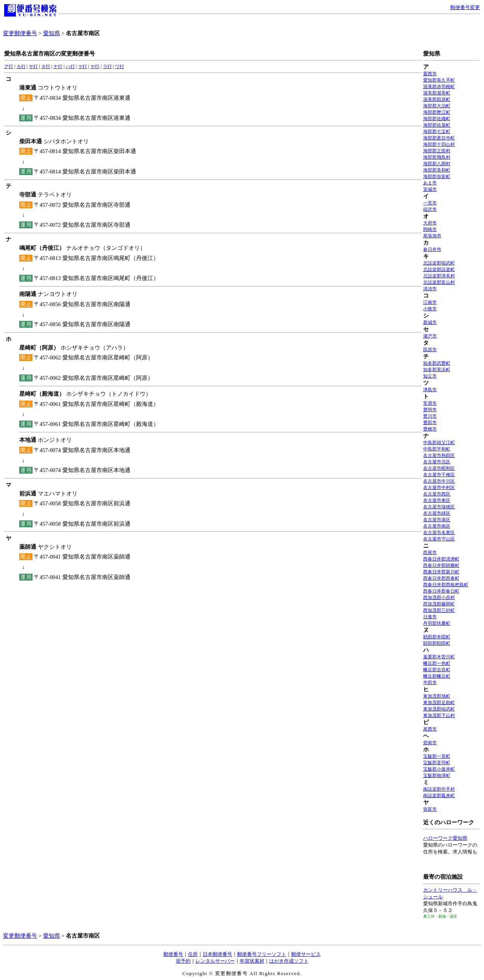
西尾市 (430, 553)
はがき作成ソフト (289, 961)
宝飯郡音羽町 (437, 763)
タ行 (46, 67)
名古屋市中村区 (439, 488)
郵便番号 (173, 954)
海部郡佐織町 (437, 119)
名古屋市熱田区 (439, 455)
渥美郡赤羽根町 (439, 87)
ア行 (9, 67)
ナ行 (58, 67)
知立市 (430, 376)
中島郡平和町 (437, 449)
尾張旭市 (432, 236)
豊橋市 (430, 429)
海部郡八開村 (437, 164)
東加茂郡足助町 (439, 703)
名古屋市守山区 (439, 539)
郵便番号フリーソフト (262, 954)
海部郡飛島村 (437, 157)
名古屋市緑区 (437, 513)
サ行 (33, 67)
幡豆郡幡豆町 (437, 676)
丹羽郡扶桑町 (437, 623)
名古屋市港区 (437, 520)
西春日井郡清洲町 (441, 559)
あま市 (430, 183)
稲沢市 (430, 209)
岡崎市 (430, 229)
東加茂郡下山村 (439, 715)
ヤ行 (95, 67)
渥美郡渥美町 (437, 93)
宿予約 (183, 961)
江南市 (430, 302)
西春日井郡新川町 (441, 572)
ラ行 (107, 67)
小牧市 (430, 309)
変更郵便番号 (20, 33)
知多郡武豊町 (437, 363)
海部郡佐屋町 (437, 125)
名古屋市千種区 (439, 475)
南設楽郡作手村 (439, 789)
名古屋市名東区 (439, 533)
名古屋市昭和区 (439, 468)
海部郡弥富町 (437, 176)
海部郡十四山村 (439, 144)
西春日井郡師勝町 (441, 565)
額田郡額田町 (437, 643)
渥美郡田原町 (437, 99)
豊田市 (430, 423)
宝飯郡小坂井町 (439, 769)
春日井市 (432, 249)
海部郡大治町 (437, 106)
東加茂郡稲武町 (439, 709)
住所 (193, 954)
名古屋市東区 (437, 500)
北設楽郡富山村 (439, 282)
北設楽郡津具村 (439, 276)
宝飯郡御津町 (437, 776)
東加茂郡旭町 (437, 696)
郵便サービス (306, 954)
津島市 (430, 390)
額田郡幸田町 (437, 637)
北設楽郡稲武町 (439, 263)
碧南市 (430, 743)
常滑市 (430, 403)
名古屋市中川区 (439, 481)
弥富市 (430, 809)
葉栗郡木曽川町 (439, 657)
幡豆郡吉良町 (437, 670)
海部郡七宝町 (437, 132)
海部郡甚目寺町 (439, 138)
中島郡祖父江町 (439, 443)
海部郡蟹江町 (437, 112)
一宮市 (430, 203)
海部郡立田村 (437, 151)
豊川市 (430, 416)
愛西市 (430, 74)
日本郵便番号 (217, 954)
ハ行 (70, 67)
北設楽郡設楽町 (439, 269)
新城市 (430, 322)
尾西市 (430, 729)
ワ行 (119, 67)
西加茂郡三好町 (439, 610)
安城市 (430, 189)
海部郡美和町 (437, 170)
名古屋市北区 (437, 462)
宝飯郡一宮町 (437, 756)
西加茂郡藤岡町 (439, 604)
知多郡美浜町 (437, 370)
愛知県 (52, 33)
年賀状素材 (252, 961)
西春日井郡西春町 (441, 578)
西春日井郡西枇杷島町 (446, 585)
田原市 (430, 350)
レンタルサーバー (215, 961)
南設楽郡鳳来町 (439, 796)
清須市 (430, 289)
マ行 (82, 67)
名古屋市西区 (437, 494)
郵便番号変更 (465, 7)
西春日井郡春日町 (441, 591)
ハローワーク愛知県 (445, 838)
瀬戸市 (430, 336)
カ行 (21, 67)
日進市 (430, 617)
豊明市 (430, 410)
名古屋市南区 (437, 526)
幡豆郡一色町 (437, 663)
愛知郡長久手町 (439, 80)
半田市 (430, 683)
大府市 (430, 223)
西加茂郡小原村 (439, 598)
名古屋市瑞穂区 (439, 507)
